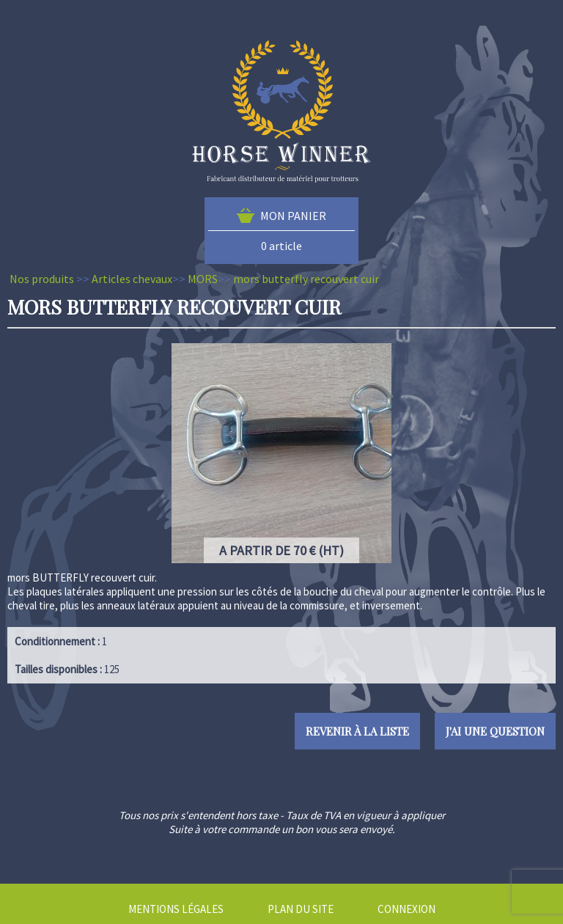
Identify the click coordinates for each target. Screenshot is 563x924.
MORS (203, 279)
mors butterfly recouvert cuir (306, 279)
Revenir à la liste (357, 731)
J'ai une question (495, 731)
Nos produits (42, 279)
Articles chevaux (132, 279)
